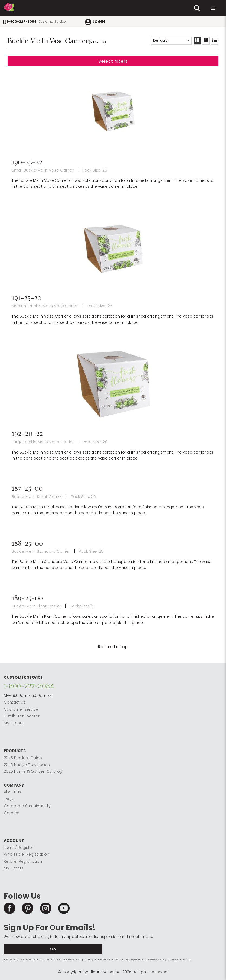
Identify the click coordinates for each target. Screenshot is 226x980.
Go (53, 949)
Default (160, 40)
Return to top (113, 647)
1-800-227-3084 (29, 686)
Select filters (113, 61)
